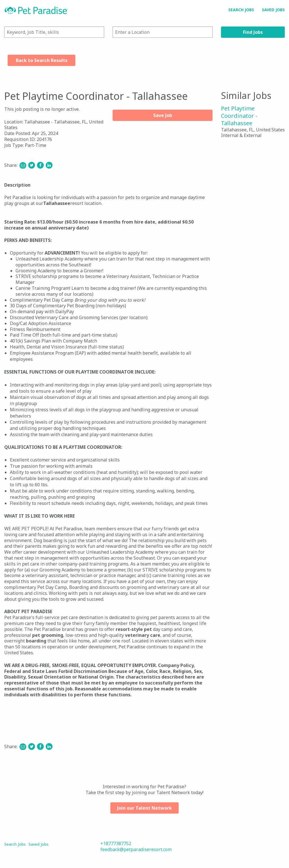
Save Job (163, 115)
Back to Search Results (42, 60)
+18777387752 (116, 843)
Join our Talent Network (144, 808)
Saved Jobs (273, 10)
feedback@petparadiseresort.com (136, 849)
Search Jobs (241, 10)
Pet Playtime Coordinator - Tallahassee (239, 116)
